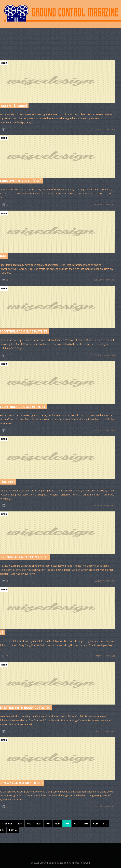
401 (20, 823)
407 (76, 823)
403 (39, 823)
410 (105, 823)
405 (57, 823)
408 (86, 823)
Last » (13, 830)
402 (29, 823)
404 (48, 823)
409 (95, 823)
